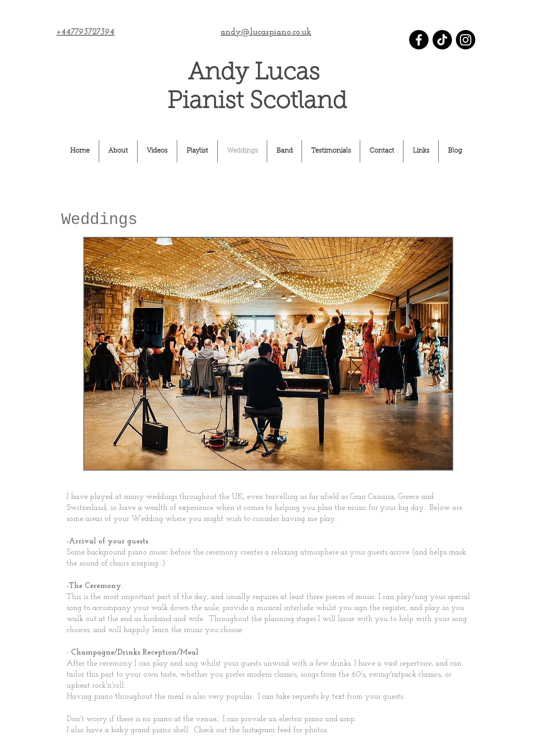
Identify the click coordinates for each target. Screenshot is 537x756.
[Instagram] (466, 40)
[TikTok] (442, 40)
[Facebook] (419, 40)
